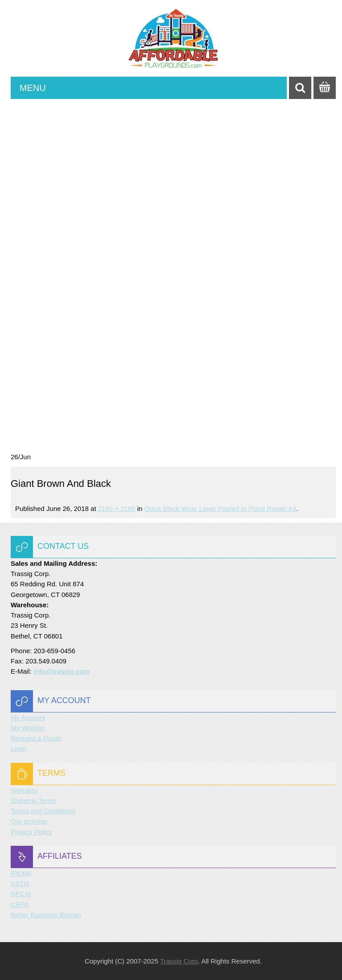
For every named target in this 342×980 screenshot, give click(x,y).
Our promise (29, 821)
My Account (28, 718)
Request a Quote (36, 738)
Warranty (24, 790)
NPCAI (21, 894)
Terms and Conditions (43, 811)
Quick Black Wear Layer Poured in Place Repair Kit (220, 509)
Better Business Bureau (46, 915)
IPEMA (21, 873)
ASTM (20, 883)
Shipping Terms (34, 801)
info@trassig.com (61, 671)
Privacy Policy (31, 832)
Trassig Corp (179, 961)
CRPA (20, 904)
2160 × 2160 (117, 509)
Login (19, 748)
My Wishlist (28, 728)
